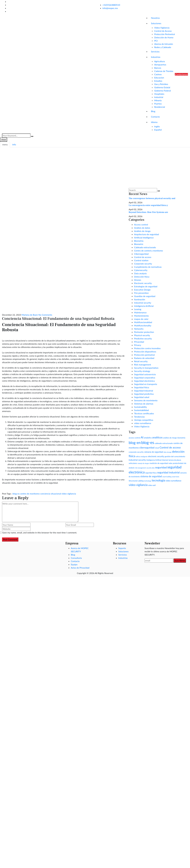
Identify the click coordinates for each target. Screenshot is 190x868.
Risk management (143, 365)
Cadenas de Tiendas (164, 71)
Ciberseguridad (141, 254)
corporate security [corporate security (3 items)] (136, 452)
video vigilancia (69, 494)
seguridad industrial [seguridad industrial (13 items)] (168, 472)
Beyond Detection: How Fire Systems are (148, 212)
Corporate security (143, 264)
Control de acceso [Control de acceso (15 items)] (170, 447)
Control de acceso (143, 257)
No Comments (45, 315)
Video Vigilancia (162, 28)
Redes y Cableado (163, 47)
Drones (138, 280)
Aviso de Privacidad (80, 568)
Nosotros (155, 18)
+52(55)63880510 (111, 5)
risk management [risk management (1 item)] (140, 468)
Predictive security (143, 338)
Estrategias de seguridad (146, 286)
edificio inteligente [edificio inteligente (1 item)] (142, 457)
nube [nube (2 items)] (170, 463)
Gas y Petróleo (161, 84)
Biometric (139, 244)
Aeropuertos (160, 65)
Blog (153, 111)
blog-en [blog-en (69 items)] (135, 443)
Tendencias (139, 417)
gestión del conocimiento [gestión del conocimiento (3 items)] (175, 456)
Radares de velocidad (144, 358)
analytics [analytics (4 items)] (148, 438)
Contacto (155, 117)
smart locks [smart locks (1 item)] (176, 477)
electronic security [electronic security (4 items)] (156, 456)
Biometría (139, 241)
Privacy (138, 345)
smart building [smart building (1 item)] (167, 477)
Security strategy (142, 371)
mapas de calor (141, 319)
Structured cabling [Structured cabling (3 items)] (136, 481)
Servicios (155, 51)
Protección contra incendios (147, 348)
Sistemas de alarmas (144, 404)
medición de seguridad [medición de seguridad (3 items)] (159, 463)
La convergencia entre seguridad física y (148, 205)
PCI (156, 41)
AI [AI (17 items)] (142, 437)
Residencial (160, 107)
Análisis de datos (142, 228)
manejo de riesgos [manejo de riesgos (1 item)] (143, 463)
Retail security (141, 361)
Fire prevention (141, 293)
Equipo (74, 564)
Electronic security (143, 283)
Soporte (122, 548)
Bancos (158, 68)
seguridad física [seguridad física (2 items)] (151, 473)
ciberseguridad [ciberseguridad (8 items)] (147, 448)
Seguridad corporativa (145, 378)
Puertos (158, 104)
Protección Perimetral (164, 34)
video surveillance (143, 423)
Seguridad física (142, 387)
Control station (141, 260)
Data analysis (140, 273)
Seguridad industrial (144, 391)
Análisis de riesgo (142, 231)
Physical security (142, 335)
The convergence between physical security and (152, 198)
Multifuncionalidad (143, 322)
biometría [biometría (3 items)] (181, 438)
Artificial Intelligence (144, 238)
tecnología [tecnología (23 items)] (158, 480)
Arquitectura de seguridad (146, 234)
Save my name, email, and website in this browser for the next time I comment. (40, 533)
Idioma (154, 122)
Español (158, 130)
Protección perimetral (144, 355)
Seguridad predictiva (144, 394)
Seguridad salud (142, 397)
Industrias (156, 57)
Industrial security (143, 303)
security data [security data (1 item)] (151, 468)
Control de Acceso (163, 31)
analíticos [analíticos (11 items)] (157, 437)
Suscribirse (180, 560)
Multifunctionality (143, 325)
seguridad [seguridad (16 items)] (161, 467)
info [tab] (14, 144)
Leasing (138, 309)
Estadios (158, 81)
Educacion (159, 78)
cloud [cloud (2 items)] (157, 448)
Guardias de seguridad (145, 296)
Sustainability (140, 407)
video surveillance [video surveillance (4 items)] (173, 481)
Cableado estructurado (145, 247)
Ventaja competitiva (144, 420)
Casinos (158, 74)
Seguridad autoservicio (145, 374)
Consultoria (76, 558)
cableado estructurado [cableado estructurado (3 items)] (164, 443)
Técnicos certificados (144, 413)
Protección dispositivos (145, 352)
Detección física (142, 277)
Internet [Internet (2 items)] (165, 460)
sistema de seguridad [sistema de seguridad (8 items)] (151, 476)
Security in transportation (146, 368)
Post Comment (10, 539)
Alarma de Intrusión (164, 44)
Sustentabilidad (141, 410)
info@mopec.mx (110, 8)
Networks (139, 329)
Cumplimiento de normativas (148, 267)
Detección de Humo (164, 37)
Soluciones (156, 23)
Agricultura (159, 61)
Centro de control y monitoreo (149, 251)
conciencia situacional (51, 494)
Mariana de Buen (30, 315)
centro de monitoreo (30, 494)
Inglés (157, 126)
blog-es (16, 494)
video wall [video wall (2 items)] (152, 485)
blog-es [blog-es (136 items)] (148, 442)
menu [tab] (5, 144)
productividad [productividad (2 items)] (178, 463)
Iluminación (140, 299)
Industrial (159, 97)
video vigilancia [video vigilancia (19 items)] (138, 485)
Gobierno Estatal (162, 87)
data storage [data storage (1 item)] (168, 452)
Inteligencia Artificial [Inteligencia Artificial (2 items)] (154, 460)
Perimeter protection (144, 332)
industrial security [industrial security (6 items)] (137, 460)
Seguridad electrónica (144, 381)
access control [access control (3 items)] (134, 438)
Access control (141, 224)
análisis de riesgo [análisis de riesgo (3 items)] (170, 438)
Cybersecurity (141, 270)
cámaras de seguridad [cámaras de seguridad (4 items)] (154, 452)
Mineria (158, 100)
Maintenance (140, 312)
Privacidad (139, 342)
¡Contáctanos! (181, 74)
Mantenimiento (141, 316)
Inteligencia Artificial (144, 306)
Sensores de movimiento (146, 400)
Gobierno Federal (162, 91)
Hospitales (159, 94)
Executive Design (142, 290)
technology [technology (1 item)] (148, 481)
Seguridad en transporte (146, 384)
